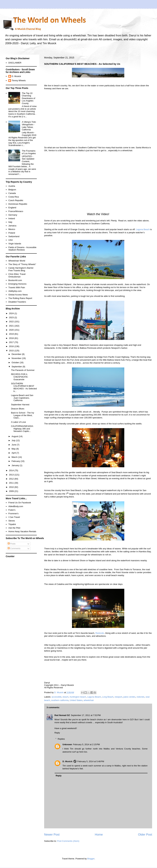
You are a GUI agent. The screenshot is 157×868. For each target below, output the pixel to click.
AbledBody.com (16, 506)
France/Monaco (16, 211)
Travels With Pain (17, 287)
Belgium (12, 190)
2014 (12, 470)
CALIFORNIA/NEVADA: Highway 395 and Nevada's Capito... (22, 429)
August (15, 436)
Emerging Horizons (17, 284)
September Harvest (20, 405)
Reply (57, 733)
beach (65, 697)
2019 (12, 334)
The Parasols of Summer (23, 370)
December (17, 354)
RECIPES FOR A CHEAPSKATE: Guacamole (20, 377)
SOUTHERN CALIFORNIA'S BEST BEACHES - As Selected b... (24, 387)
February (16, 461)
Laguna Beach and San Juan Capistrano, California (22, 398)
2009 (12, 491)
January (16, 465)
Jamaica (12, 226)
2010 (12, 487)
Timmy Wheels (19, 80)
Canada (12, 193)
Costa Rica (14, 197)
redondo (140, 697)
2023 (12, 317)
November (17, 358)
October (16, 362)
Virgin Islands (15, 244)
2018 (12, 338)
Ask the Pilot (14, 528)
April (14, 453)
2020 (12, 330)
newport (118, 697)
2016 (12, 346)
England (12, 208)
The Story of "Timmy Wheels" (22, 264)
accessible (57, 697)
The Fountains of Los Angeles (29, 152)
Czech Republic (16, 200)
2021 (12, 326)
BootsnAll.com (15, 280)
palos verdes (129, 697)
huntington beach (78, 697)
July (14, 440)
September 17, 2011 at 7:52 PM (86, 715)
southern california (60, 700)
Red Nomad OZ (62, 715)
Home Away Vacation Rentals (22, 531)
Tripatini (12, 524)
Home (99, 835)
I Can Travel (14, 517)
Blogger (91, 859)
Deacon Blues (18, 409)
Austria (12, 186)
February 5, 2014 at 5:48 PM (91, 761)
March (15, 457)
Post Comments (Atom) (68, 841)
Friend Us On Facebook (20, 503)
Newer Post (52, 835)
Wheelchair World (17, 261)
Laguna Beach (143, 229)
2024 (12, 313)
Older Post (145, 835)
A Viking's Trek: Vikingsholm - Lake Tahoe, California (29, 126)
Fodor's (12, 510)
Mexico (12, 229)
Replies (61, 739)
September (17, 367)
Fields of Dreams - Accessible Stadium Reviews (22, 249)
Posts (12, 544)
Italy (10, 222)
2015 (12, 351)
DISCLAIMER (15, 63)
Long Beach (108, 697)
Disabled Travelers (17, 302)
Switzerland (14, 236)
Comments (14, 548)
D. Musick (67, 761)
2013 (12, 475)
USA (11, 240)
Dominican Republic (18, 204)
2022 (12, 322)
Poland (12, 233)
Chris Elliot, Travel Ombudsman (17, 275)
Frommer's (13, 514)
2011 (12, 483)
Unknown (67, 744)
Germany (13, 215)
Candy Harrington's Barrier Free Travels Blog (21, 269)
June (14, 445)
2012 (12, 479)
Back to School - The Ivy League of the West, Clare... (22, 415)
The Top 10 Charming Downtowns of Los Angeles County (28, 98)
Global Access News (18, 295)
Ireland (12, 218)
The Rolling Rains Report (20, 298)
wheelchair (89, 700)
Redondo (100, 633)
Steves (12, 521)
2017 (12, 342)
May (14, 449)
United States (76, 700)
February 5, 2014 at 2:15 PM (87, 744)
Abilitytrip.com (15, 291)
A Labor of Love (18, 422)
